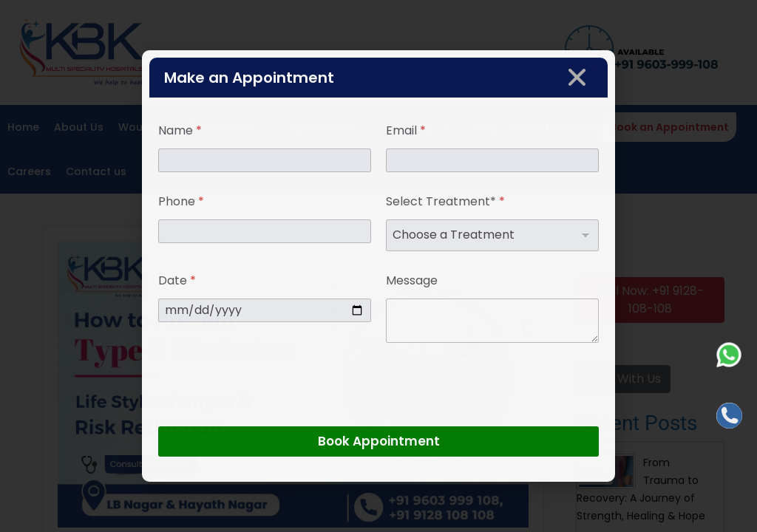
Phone (181, 201)
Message (412, 280)
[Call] (729, 416)
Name (180, 130)
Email (406, 130)
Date (177, 280)
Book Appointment (379, 441)
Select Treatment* (445, 201)
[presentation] (271, 417)
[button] (577, 77)
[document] (378, 266)
